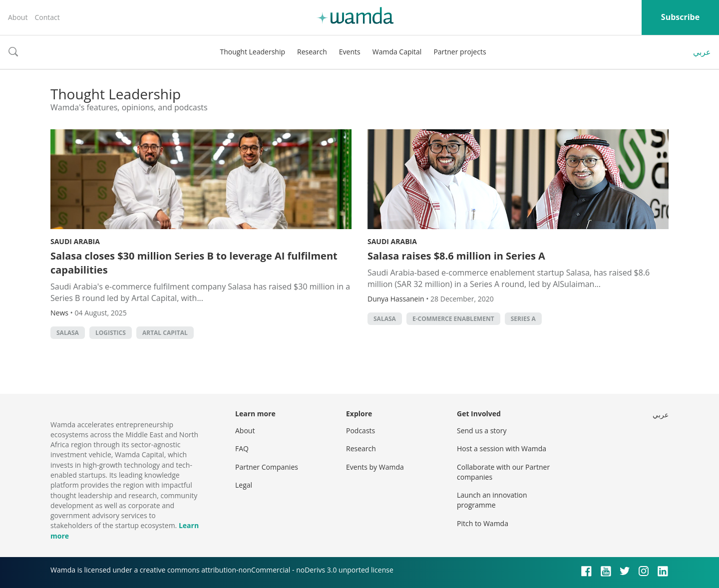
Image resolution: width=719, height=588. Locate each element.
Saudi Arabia (75, 241)
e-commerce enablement (453, 319)
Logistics (111, 333)
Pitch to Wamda (483, 523)
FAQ (242, 448)
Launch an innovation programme (492, 500)
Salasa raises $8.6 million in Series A (456, 256)
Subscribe (680, 17)
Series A (523, 319)
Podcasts (360, 431)
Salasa (68, 333)
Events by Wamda (375, 467)
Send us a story (482, 431)
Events (350, 52)
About (18, 17)
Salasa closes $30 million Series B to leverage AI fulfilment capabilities (194, 263)
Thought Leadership (252, 52)
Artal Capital (165, 333)
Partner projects (460, 52)
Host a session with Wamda (502, 448)
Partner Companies (267, 467)
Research (312, 52)
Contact (47, 17)
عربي (702, 52)
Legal (244, 485)
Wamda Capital (397, 52)
